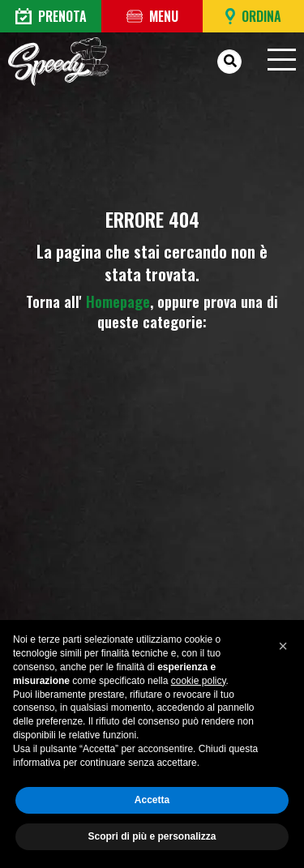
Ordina (254, 16)
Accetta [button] (152, 800)
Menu (152, 16)
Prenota (51, 16)
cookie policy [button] (199, 681)
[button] (283, 646)
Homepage (118, 301)
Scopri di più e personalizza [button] (152, 836)
